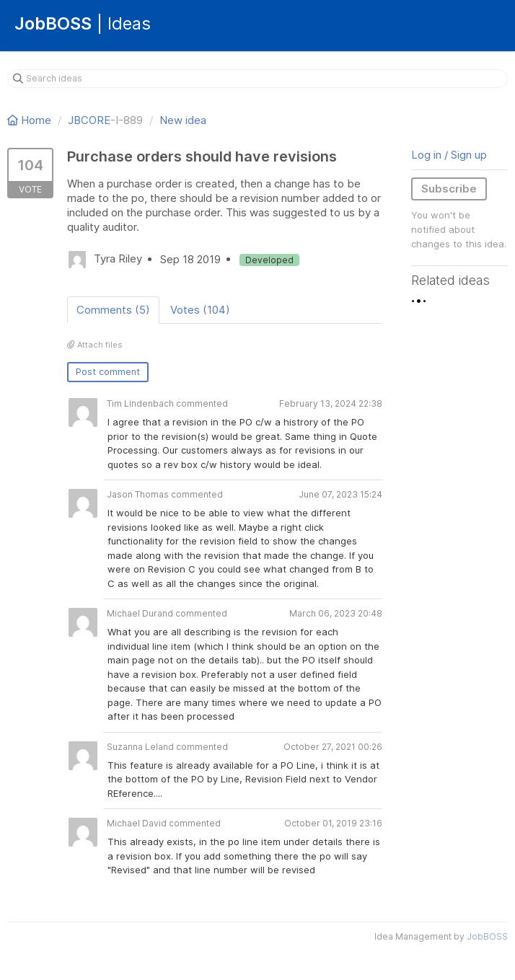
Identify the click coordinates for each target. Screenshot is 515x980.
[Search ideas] (257, 79)
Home (31, 120)
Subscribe (449, 189)
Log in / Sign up (449, 155)
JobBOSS (487, 936)
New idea (183, 120)
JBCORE (89, 120)
